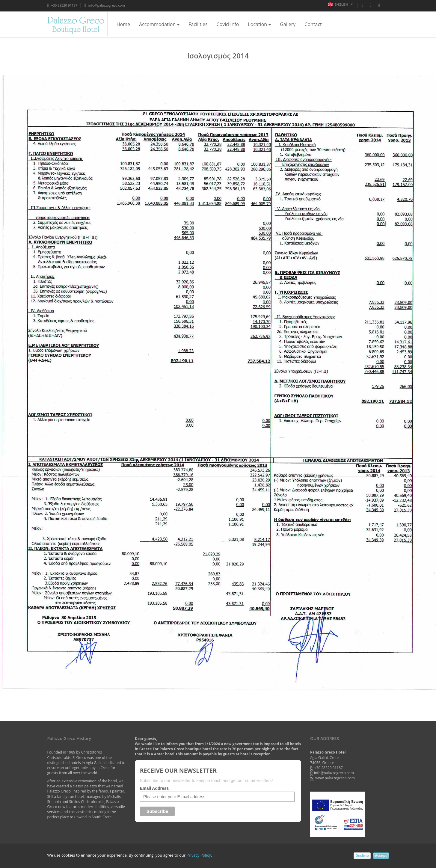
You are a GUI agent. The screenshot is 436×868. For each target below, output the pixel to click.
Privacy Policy (199, 855)
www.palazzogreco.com (335, 778)
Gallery (288, 24)
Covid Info (228, 24)
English (340, 5)
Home (123, 24)
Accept (381, 856)
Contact (313, 24)
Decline (362, 856)
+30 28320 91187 (62, 5)
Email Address (154, 788)
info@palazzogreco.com (105, 5)
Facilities (198, 24)
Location (259, 24)
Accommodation (159, 24)
